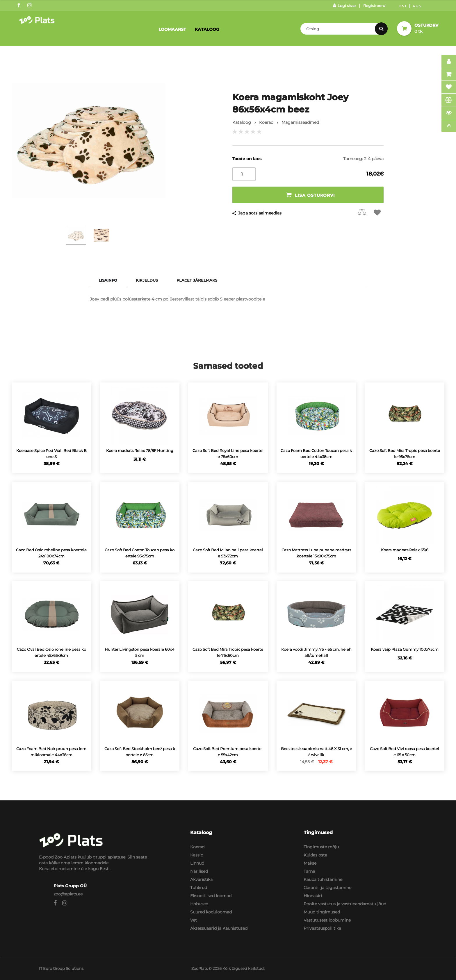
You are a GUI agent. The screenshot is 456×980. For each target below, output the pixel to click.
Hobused (199, 904)
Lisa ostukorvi (311, 195)
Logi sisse (344, 6)
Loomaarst (172, 29)
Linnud (197, 863)
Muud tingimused (322, 912)
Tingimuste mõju (321, 847)
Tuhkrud (199, 888)
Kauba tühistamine (323, 879)
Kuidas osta (315, 855)
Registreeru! (375, 6)
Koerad (197, 847)
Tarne (309, 871)
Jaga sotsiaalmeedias (260, 213)
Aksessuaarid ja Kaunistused (219, 928)
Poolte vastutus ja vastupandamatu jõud (345, 904)
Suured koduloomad (211, 912)
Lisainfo (108, 280)
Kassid (197, 855)
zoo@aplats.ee (68, 894)
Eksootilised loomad (211, 896)
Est (403, 6)
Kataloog (207, 29)
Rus (417, 6)
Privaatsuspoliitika (322, 928)
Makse (310, 863)
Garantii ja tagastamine (327, 888)
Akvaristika (201, 879)
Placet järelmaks (197, 280)
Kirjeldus (147, 280)
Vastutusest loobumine (327, 920)
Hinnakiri (313, 896)
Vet (194, 920)
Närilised (199, 871)
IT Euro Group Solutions (61, 968)
